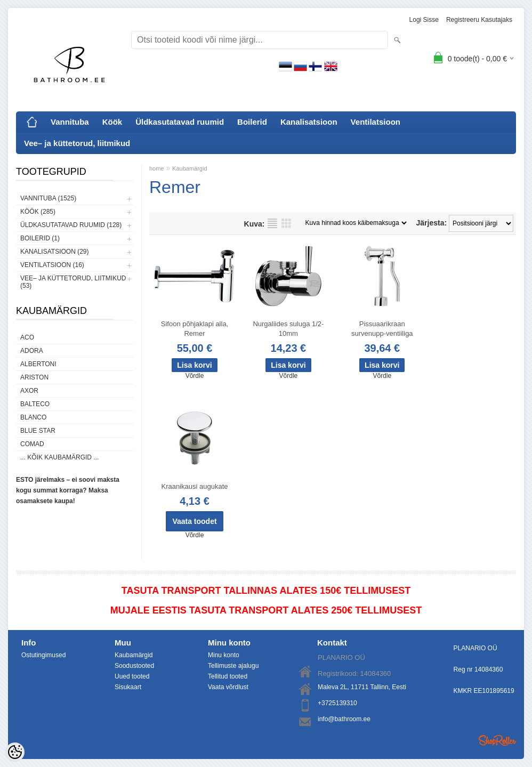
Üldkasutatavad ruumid (180, 122)
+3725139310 (337, 703)
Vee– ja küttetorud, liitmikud (77, 143)
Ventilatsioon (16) (52, 265)
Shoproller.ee (497, 740)
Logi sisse (424, 20)
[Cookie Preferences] (15, 752)
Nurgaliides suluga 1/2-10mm (288, 329)
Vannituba (70, 122)
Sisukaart (128, 687)
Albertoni (38, 364)
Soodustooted (134, 666)
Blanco (33, 417)
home (157, 168)
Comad (32, 444)
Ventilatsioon (376, 122)
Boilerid (252, 122)
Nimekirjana (272, 223)
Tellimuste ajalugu (233, 666)
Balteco (35, 404)
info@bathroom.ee (344, 719)
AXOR (29, 391)
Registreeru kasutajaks (479, 20)
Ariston (34, 377)
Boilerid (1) (40, 238)
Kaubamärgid (190, 168)
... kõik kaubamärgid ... (59, 457)
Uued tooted (132, 676)
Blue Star (38, 431)
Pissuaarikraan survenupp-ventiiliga (382, 329)
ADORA (32, 351)
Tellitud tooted (228, 676)
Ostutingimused (43, 655)
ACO (27, 337)
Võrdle (195, 376)
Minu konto (224, 655)
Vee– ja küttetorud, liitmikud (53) (73, 282)
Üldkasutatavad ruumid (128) (71, 225)
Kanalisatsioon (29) (54, 252)
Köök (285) (38, 212)
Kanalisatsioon (309, 122)
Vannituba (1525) (48, 198)
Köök (112, 122)
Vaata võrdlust (228, 687)
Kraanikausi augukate (194, 486)
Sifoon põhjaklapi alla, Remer (195, 329)
